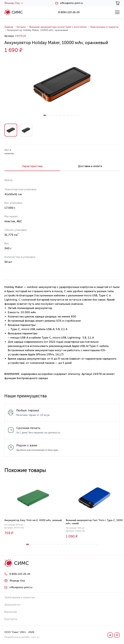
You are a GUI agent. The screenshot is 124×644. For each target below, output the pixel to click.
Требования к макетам (20, 597)
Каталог (21, 27)
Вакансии (11, 612)
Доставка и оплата (90, 166)
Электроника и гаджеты (104, 27)
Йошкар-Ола (14, 3)
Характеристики (32, 166)
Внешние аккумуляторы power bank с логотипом (58, 27)
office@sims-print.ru (71, 3)
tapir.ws (35, 637)
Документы (12, 605)
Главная (9, 27)
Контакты (11, 619)
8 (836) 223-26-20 (69, 12)
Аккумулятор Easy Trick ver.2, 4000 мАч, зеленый (33, 520)
